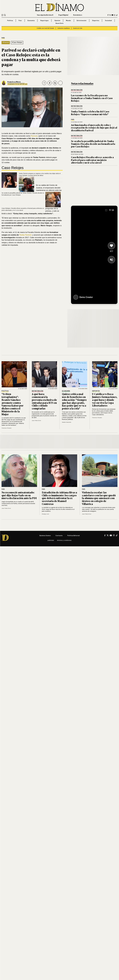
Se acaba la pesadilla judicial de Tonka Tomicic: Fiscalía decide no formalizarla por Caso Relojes (93, 144)
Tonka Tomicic (26, 235)
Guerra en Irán (78, 28)
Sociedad (108, 20)
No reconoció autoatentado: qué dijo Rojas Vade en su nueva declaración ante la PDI (19, 495)
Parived (34, 136)
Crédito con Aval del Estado (45, 28)
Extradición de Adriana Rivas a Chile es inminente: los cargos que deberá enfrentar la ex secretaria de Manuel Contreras (59, 498)
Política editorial (73, 536)
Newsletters (78, 15)
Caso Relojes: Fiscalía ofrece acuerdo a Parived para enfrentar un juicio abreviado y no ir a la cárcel (92, 160)
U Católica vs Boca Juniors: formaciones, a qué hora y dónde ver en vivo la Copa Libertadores (105, 400)
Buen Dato (60, 23)
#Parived (6, 42)
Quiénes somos (45, 536)
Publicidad (51, 540)
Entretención (82, 20)
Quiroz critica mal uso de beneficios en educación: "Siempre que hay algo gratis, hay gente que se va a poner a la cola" (74, 401)
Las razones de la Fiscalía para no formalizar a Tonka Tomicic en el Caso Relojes (92, 98)
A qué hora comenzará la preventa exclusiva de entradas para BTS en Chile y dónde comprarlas (44, 401)
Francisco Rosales (6, 428)
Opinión (57, 20)
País (20, 20)
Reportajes (45, 20)
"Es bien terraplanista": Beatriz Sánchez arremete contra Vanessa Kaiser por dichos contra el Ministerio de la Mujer (12, 404)
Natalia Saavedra (67, 422)
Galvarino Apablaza (64, 28)
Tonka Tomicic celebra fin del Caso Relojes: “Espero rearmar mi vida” (90, 113)
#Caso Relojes (17, 42)
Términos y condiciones (64, 540)
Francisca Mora (14, 82)
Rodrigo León (45, 514)
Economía (31, 20)
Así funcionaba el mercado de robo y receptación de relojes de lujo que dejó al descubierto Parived (94, 128)
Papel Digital (63, 15)
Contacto (59, 536)
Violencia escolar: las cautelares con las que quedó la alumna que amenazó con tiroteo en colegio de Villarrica (99, 498)
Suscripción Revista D (45, 15)
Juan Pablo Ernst (36, 421)
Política (10, 20)
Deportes (96, 20)
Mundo (68, 20)
